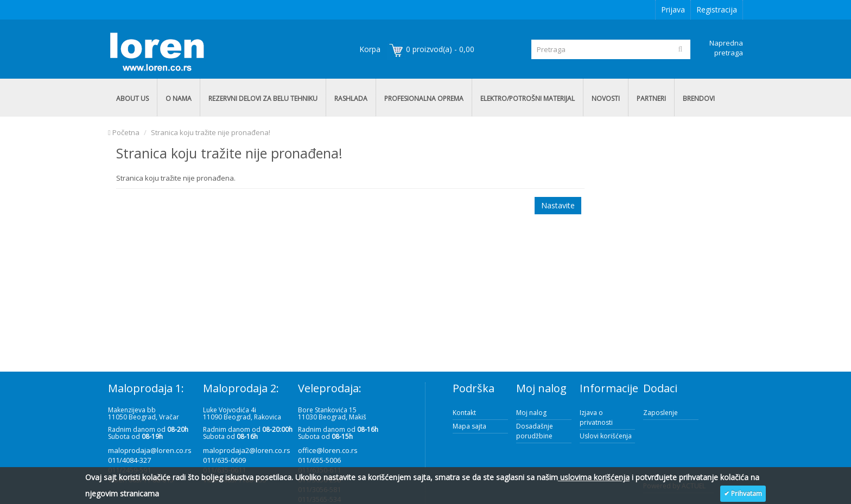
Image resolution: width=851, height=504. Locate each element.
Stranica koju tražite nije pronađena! (211, 132)
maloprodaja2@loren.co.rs (247, 450)
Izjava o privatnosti (596, 417)
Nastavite (558, 205)
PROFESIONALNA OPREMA (424, 98)
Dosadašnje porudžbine (535, 431)
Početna (124, 132)
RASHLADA (351, 98)
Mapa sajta (469, 426)
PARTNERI (651, 98)
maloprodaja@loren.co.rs (150, 450)
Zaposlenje (661, 413)
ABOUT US (132, 98)
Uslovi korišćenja (606, 436)
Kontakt (464, 413)
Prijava (673, 9)
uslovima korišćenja (594, 477)
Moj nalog (531, 413)
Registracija (717, 9)
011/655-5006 (319, 460)
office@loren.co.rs (328, 450)
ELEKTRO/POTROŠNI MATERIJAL (528, 98)
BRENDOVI (699, 98)
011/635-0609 (224, 460)
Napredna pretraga (726, 48)
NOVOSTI (606, 98)
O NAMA (179, 98)
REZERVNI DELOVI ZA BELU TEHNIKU (263, 98)
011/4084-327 (129, 460)
